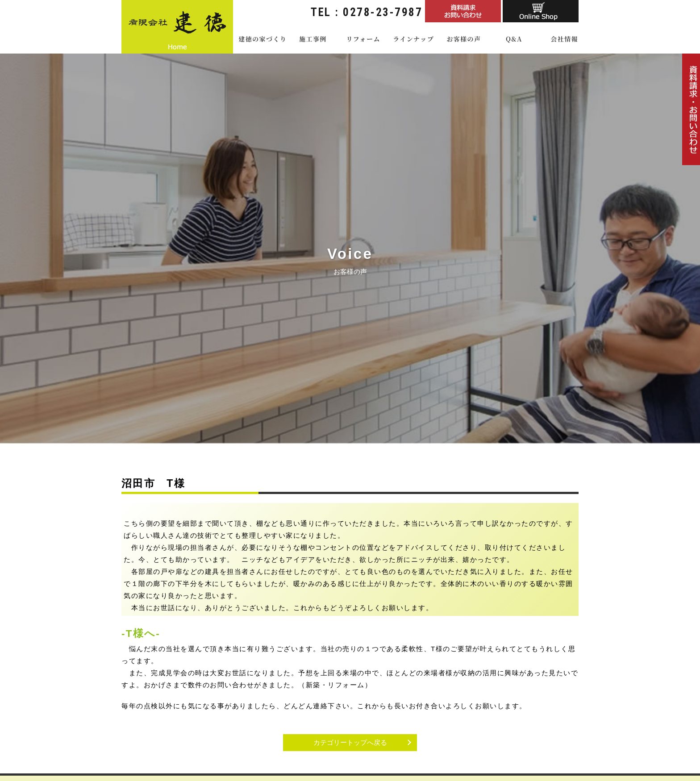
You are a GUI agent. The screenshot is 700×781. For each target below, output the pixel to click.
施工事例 (313, 39)
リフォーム (363, 39)
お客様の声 (464, 39)
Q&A (514, 39)
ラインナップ (413, 39)
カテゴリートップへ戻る (350, 742)
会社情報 (564, 39)
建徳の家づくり (262, 39)
